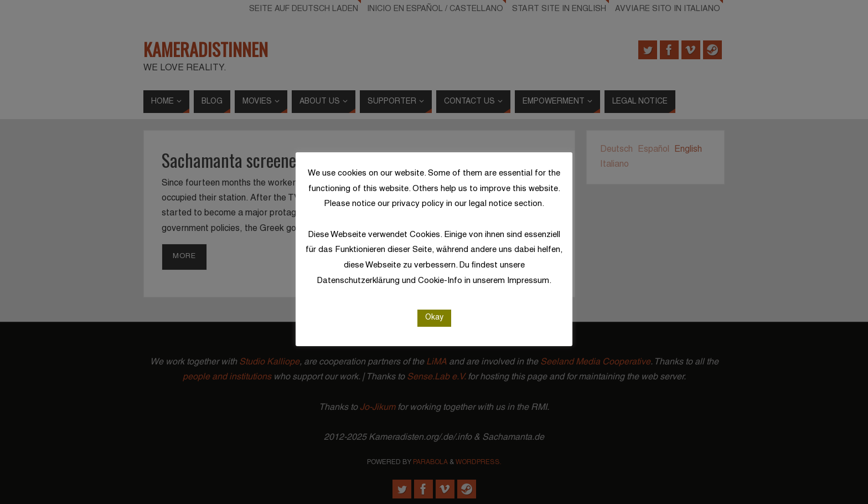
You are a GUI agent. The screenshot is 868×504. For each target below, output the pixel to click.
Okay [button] (434, 318)
